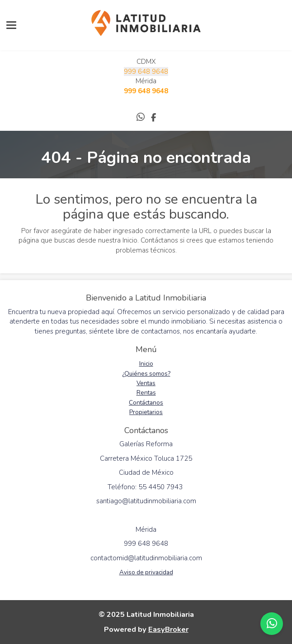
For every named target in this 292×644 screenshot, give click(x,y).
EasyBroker (168, 629)
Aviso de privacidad (146, 572)
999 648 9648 (146, 72)
